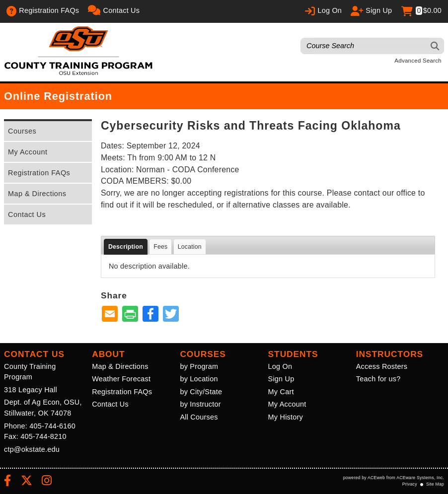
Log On (280, 366)
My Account (28, 152)
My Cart (281, 392)
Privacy (410, 484)
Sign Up (281, 379)
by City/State (201, 392)
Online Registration (58, 96)
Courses (22, 131)
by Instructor (200, 404)
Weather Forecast (121, 379)
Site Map (435, 484)
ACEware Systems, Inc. (420, 478)
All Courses (199, 417)
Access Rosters (382, 366)
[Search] (435, 46)
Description (126, 247)
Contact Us (27, 214)
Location (190, 247)
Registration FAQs (39, 173)
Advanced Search (418, 61)
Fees (160, 247)
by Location (199, 379)
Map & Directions (37, 194)
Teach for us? (378, 379)
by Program (199, 366)
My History (286, 417)
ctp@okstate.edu (32, 449)
